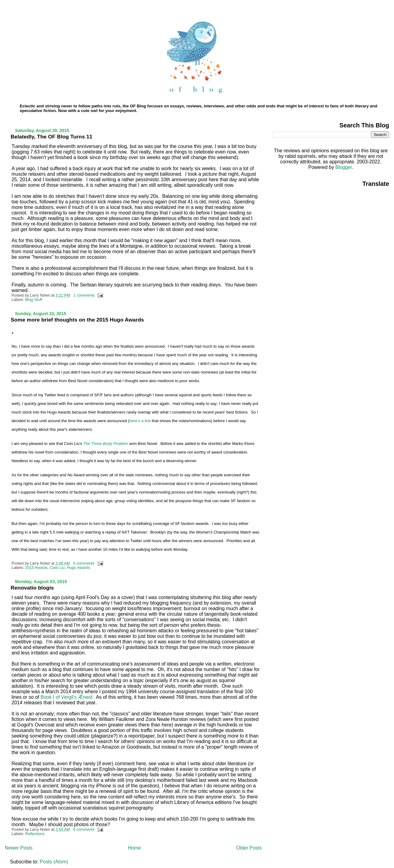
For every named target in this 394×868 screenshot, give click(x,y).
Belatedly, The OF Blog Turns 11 (52, 137)
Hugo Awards (78, 568)
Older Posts (249, 848)
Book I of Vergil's (66, 697)
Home (134, 848)
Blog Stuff (34, 300)
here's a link (140, 421)
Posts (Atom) (54, 862)
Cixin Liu (57, 568)
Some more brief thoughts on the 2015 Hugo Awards (77, 320)
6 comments (84, 830)
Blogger (344, 167)
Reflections (35, 834)
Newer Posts (19, 848)
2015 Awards (36, 568)
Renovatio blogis (32, 588)
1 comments (84, 295)
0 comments (84, 563)
